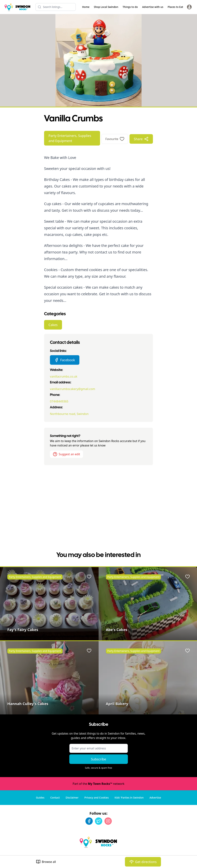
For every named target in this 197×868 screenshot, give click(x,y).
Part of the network (98, 784)
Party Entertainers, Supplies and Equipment (70, 138)
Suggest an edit (66, 454)
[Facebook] (89, 821)
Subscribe (98, 759)
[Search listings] (56, 7)
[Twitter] (99, 821)
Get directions (143, 862)
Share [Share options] (141, 139)
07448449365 (59, 401)
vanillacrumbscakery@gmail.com (73, 389)
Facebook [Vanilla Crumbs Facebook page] (65, 360)
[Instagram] (108, 821)
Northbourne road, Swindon (69, 414)
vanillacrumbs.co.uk (64, 376)
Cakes (53, 325)
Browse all (46, 862)
